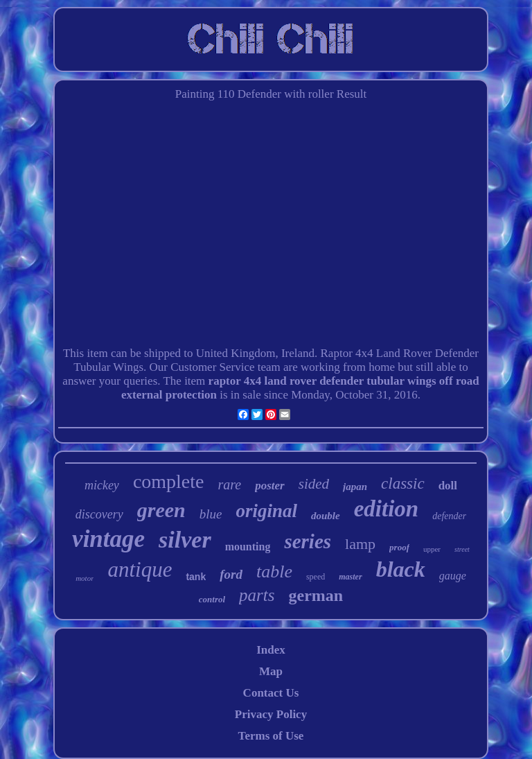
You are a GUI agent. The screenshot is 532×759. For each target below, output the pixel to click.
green (161, 510)
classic (403, 483)
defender (449, 516)
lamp (360, 544)
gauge (453, 576)
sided (314, 484)
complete (169, 481)
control (212, 599)
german (316, 595)
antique (140, 569)
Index (271, 650)
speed (316, 577)
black (401, 569)
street (462, 549)
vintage (108, 539)
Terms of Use (271, 736)
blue (211, 514)
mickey (102, 485)
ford (231, 574)
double (326, 516)
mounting (248, 547)
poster (270, 486)
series (308, 541)
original (266, 511)
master (350, 577)
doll (448, 486)
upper (432, 549)
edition (387, 509)
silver (185, 540)
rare (230, 485)
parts (257, 595)
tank (196, 577)
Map (271, 671)
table (274, 572)
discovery (99, 514)
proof (399, 547)
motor (85, 578)
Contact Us (271, 693)
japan (355, 487)
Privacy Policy (271, 714)
